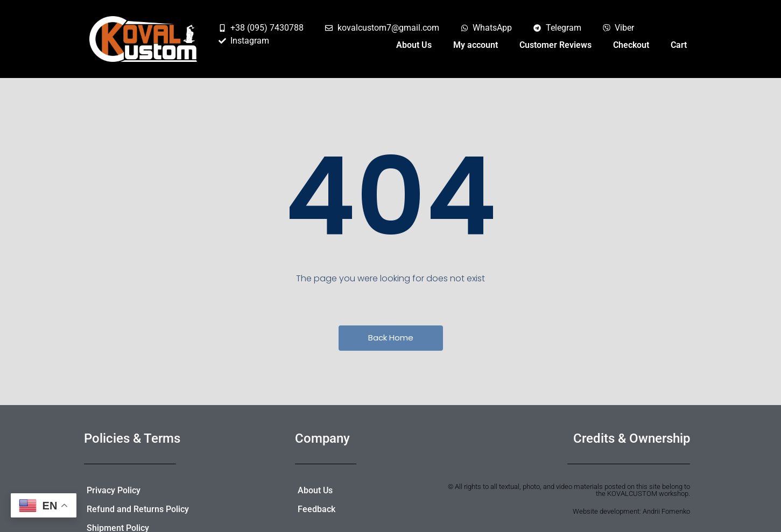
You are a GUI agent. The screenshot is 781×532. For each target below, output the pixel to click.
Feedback (316, 509)
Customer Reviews (555, 45)
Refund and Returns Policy (138, 509)
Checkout (631, 45)
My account (476, 45)
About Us (414, 45)
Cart (679, 45)
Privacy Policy (114, 490)
